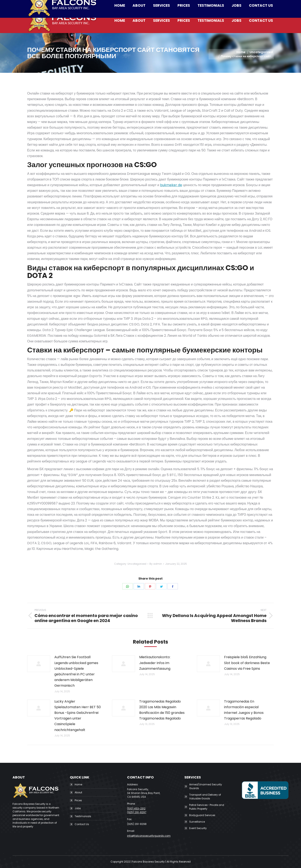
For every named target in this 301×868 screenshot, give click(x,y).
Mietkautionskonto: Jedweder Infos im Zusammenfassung (155, 663)
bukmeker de (171, 185)
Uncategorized (137, 564)
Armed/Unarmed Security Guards (206, 786)
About (78, 792)
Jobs (78, 808)
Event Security (198, 828)
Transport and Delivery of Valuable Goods (205, 797)
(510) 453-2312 (65, 4)
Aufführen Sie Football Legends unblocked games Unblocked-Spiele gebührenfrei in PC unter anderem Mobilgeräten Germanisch (76, 671)
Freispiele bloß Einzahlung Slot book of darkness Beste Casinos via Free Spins (247, 663)
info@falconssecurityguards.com (111, 4)
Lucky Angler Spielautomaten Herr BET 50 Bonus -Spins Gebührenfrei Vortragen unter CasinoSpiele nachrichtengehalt (78, 716)
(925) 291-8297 (137, 812)
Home (78, 784)
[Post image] (39, 664)
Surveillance (197, 822)
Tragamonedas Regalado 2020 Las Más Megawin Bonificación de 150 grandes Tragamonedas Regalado (162, 710)
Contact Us (82, 824)
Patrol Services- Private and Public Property (207, 807)
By (156, 564)
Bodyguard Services (202, 815)
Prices (78, 800)
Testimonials (83, 816)
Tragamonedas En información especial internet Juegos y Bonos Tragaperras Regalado (244, 710)
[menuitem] (120, 21)
